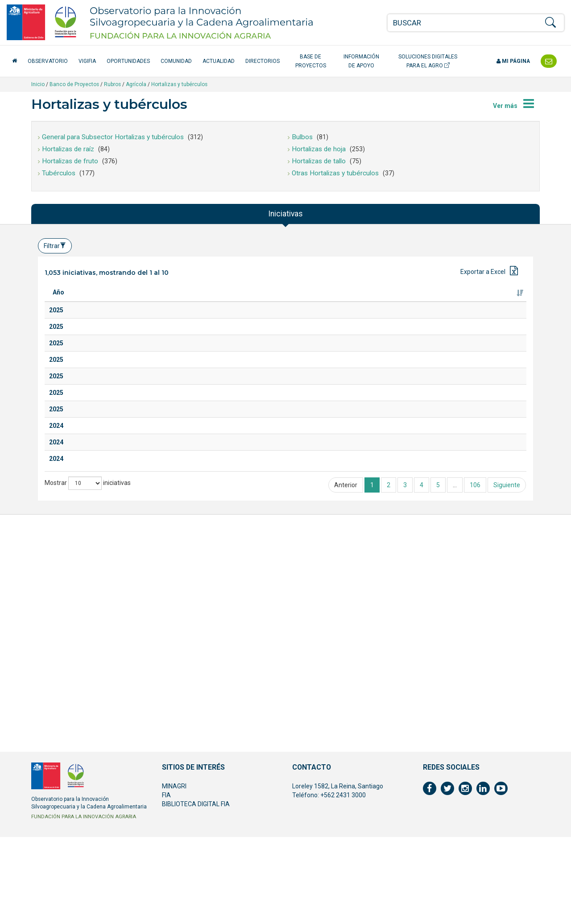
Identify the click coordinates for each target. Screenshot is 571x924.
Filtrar (55, 246)
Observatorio (48, 61)
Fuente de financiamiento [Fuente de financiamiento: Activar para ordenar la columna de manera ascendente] (486, 297)
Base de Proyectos (311, 61)
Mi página (513, 61)
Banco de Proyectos (74, 84)
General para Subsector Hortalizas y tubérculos (113, 137)
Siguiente (507, 797)
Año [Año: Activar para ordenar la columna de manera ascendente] (58, 301)
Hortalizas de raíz (68, 149)
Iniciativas (285, 214)
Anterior (346, 797)
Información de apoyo (361, 61)
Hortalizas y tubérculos (179, 84)
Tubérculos (59, 173)
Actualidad (219, 61)
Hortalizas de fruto (70, 161)
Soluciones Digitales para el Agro (428, 61)
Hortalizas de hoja (319, 149)
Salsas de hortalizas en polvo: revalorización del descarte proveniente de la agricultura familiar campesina (141, 493)
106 (475, 797)
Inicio (38, 84)
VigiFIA (87, 61)
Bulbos (302, 137)
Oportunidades (128, 61)
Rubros (112, 84)
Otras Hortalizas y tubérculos (335, 173)
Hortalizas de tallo (319, 161)
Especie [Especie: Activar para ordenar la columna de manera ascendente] (227, 301)
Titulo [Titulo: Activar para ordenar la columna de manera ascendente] (95, 301)
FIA (166, 882)
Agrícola (136, 84)
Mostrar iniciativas (88, 796)
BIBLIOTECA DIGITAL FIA (196, 891)
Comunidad (176, 61)
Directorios (263, 61)
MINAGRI (174, 873)
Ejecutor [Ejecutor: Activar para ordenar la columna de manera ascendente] (398, 301)
